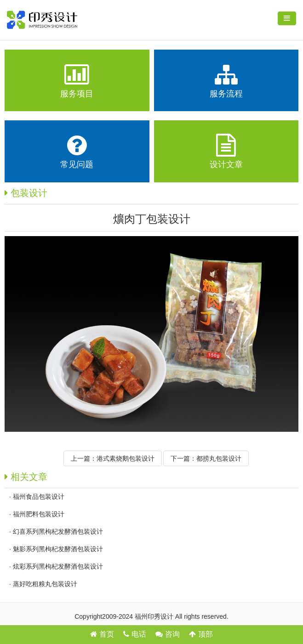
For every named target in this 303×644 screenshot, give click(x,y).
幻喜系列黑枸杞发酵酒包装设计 (58, 531)
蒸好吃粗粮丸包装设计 (45, 584)
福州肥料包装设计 (39, 514)
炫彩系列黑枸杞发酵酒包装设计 (58, 566)
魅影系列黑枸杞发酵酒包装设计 (58, 549)
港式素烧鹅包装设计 (126, 458)
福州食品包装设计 (39, 497)
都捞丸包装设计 (219, 458)
